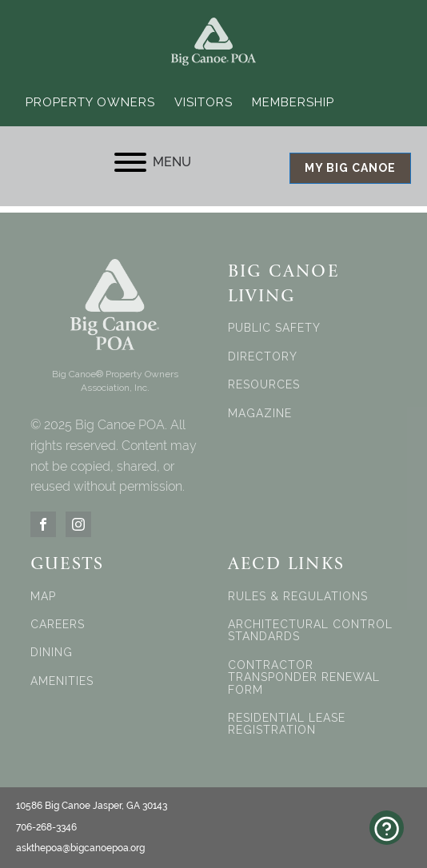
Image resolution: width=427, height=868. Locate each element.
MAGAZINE (260, 414)
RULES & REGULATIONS (298, 597)
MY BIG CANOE (350, 168)
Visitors (204, 102)
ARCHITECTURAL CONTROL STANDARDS (310, 631)
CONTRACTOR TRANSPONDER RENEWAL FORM (304, 678)
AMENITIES (62, 681)
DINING (52, 653)
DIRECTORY (263, 357)
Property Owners (90, 102)
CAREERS (58, 625)
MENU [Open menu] (153, 162)
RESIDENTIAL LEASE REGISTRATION (287, 724)
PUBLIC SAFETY (274, 328)
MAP (43, 597)
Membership (293, 102)
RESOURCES (264, 385)
